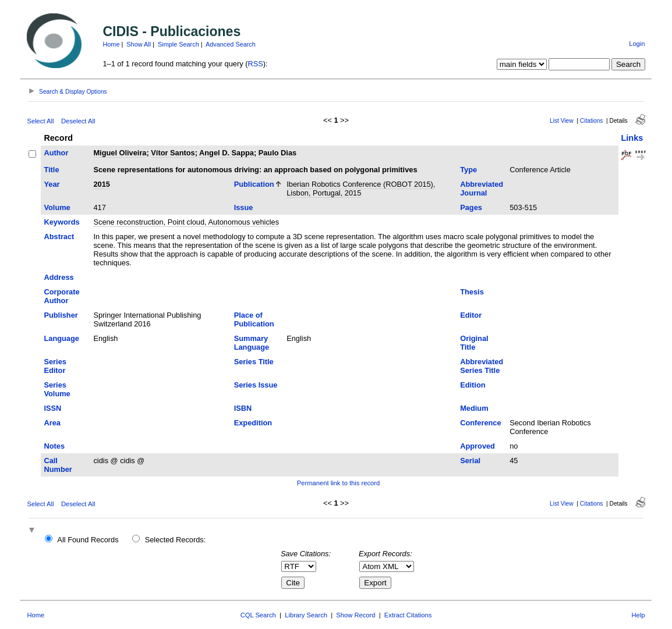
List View (562, 121)
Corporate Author (61, 296)
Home (111, 44)
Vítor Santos (173, 153)
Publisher (61, 315)
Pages (471, 207)
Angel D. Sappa (227, 153)
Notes (54, 446)
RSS (255, 64)
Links (632, 138)
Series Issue (256, 385)
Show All (139, 44)
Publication (254, 184)
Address (59, 277)
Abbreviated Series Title (482, 366)
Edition (473, 385)
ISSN (52, 408)
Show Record (356, 615)
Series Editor (55, 366)
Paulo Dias (277, 153)
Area (52, 423)
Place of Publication (254, 319)
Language (61, 338)
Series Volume (57, 389)
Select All (40, 121)
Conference (480, 423)
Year (52, 184)
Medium (474, 408)
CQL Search (258, 615)
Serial (470, 461)
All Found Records (88, 540)
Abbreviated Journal (482, 189)
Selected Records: (176, 540)
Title (51, 170)
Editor (471, 315)
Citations (592, 121)
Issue (244, 207)
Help (639, 615)
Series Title (254, 362)
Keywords (61, 222)
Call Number (58, 465)
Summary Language (252, 343)
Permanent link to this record (338, 483)
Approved (478, 446)
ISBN (243, 408)
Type (468, 170)
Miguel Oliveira (120, 153)
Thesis (472, 292)
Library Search (306, 615)
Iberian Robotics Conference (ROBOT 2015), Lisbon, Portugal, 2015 (361, 189)
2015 (101, 184)
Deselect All (78, 121)
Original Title (474, 343)
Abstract (59, 237)
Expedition (253, 423)
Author (56, 153)
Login (637, 44)
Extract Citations (408, 615)
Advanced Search (231, 44)
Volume (57, 207)
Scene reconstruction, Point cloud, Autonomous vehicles (186, 222)
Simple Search (178, 44)
